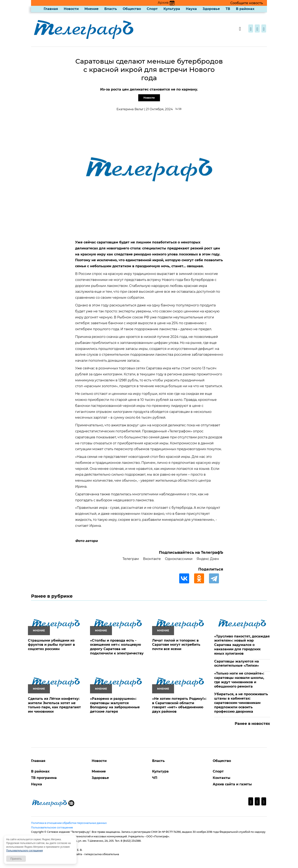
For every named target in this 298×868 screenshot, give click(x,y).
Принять (16, 859)
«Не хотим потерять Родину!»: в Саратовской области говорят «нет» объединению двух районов (179, 705)
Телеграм (131, 559)
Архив (166, 3)
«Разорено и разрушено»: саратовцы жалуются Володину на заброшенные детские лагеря (115, 705)
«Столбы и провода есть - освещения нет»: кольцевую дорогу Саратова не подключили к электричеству (117, 647)
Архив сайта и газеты (232, 784)
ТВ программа (44, 778)
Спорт (152, 9)
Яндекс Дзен (208, 559)
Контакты (222, 778)
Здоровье (211, 9)
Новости (71, 9)
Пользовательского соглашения (25, 851)
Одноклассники (179, 559)
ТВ (228, 9)
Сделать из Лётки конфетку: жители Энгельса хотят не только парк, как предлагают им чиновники (54, 705)
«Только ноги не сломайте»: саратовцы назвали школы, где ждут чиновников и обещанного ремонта (239, 680)
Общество (132, 9)
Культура (172, 9)
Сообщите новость (247, 3)
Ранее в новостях (252, 724)
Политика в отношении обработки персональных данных (69, 823)
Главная (51, 9)
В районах (245, 9)
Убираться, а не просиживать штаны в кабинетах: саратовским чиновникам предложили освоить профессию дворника (241, 703)
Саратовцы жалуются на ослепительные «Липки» (237, 664)
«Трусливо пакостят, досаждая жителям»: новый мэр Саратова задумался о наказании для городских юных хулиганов (242, 645)
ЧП (155, 778)
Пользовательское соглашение (52, 828)
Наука (191, 9)
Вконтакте (152, 559)
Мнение (91, 9)
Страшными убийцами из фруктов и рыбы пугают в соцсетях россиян (51, 645)
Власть (111, 9)
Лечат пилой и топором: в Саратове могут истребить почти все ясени (176, 645)
